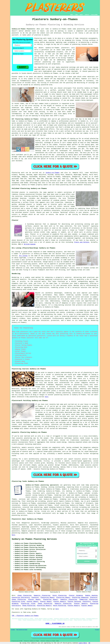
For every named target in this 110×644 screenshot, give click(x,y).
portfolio (45, 50)
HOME (72, 15)
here (47, 397)
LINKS (76, 15)
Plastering (67, 33)
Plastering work (40, 38)
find (18, 523)
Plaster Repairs (60, 602)
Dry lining (23, 256)
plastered (65, 67)
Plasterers (87, 602)
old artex (29, 106)
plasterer (15, 33)
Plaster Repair (34, 600)
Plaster (33, 234)
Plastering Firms (18, 602)
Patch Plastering (59, 595)
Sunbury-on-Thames (53, 173)
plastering (47, 62)
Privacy (97, 630)
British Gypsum (30, 244)
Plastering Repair (48, 598)
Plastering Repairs (44, 606)
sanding (56, 98)
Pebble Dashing (91, 595)
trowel (93, 90)
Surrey (37, 511)
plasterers (49, 114)
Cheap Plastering (24, 595)
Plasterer (35, 598)
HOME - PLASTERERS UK (55, 623)
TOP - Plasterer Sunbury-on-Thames (25, 616)
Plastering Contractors (21, 598)
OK (89, 643)
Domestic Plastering (42, 595)
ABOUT (81, 15)
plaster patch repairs (56, 501)
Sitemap (13, 630)
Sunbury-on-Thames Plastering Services (34, 539)
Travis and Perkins (82, 242)
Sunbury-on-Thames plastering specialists (42, 485)
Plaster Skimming (76, 595)
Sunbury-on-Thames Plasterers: (24, 29)
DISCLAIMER (94, 15)
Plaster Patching (74, 602)
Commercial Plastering (88, 600)
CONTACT (87, 15)
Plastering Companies (80, 598)
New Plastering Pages (22, 630)
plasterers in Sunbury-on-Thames (45, 73)
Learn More (83, 643)
